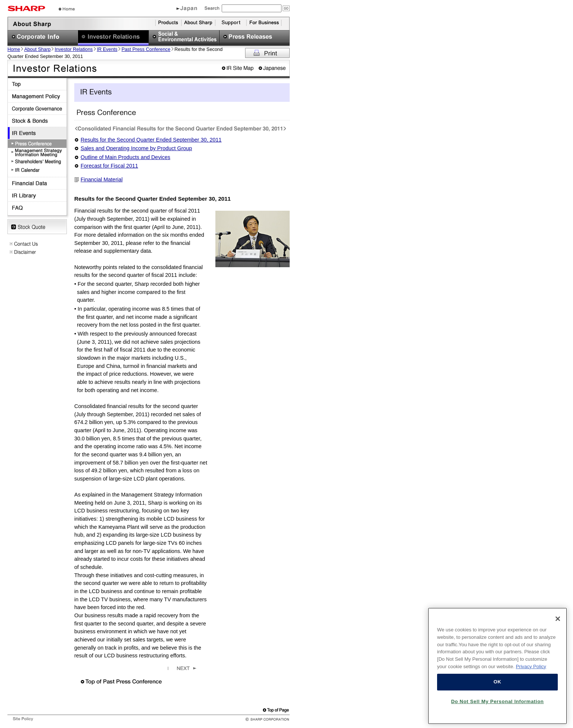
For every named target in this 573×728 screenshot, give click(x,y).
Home (14, 49)
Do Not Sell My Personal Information (498, 704)
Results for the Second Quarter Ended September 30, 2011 (151, 140)
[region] (497, 669)
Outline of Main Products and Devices (126, 157)
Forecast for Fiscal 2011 (109, 166)
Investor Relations (74, 49)
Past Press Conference (146, 49)
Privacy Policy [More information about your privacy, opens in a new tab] (531, 669)
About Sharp (37, 49)
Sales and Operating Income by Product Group (136, 148)
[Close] (558, 621)
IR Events (107, 49)
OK (497, 684)
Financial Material (102, 179)
